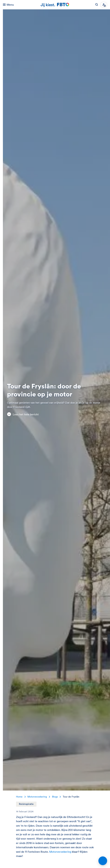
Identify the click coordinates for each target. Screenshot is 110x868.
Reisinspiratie (26, 804)
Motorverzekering (61, 852)
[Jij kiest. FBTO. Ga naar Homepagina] (55, 5)
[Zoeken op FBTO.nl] (97, 5)
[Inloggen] (104, 5)
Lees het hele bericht (23, 414)
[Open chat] (103, 861)
